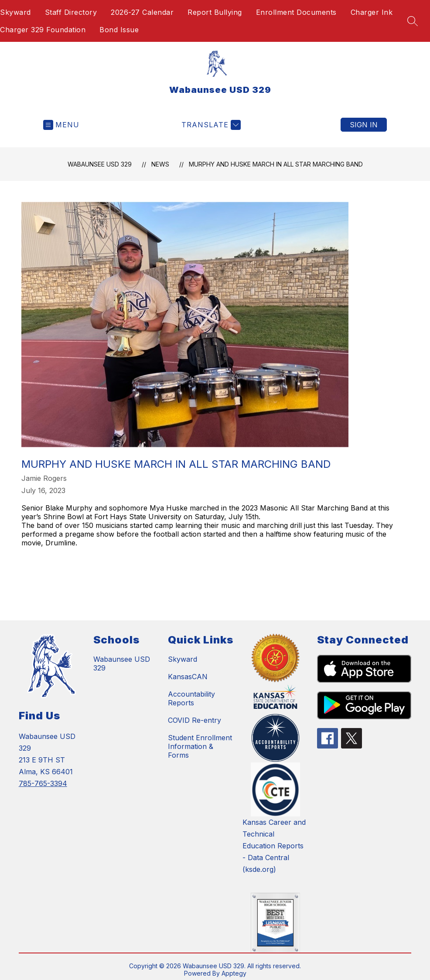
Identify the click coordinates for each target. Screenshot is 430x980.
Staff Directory (71, 12)
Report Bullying (215, 12)
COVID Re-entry (195, 720)
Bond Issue (119, 30)
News (160, 164)
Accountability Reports (191, 698)
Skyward (15, 12)
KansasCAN (188, 677)
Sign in (364, 125)
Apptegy (234, 973)
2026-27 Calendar (142, 12)
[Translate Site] (210, 125)
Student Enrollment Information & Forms (200, 746)
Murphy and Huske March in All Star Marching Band (276, 164)
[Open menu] (61, 125)
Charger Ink (372, 12)
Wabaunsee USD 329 (100, 164)
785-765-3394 (43, 783)
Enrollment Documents (296, 12)
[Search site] (413, 21)
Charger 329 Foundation (43, 30)
